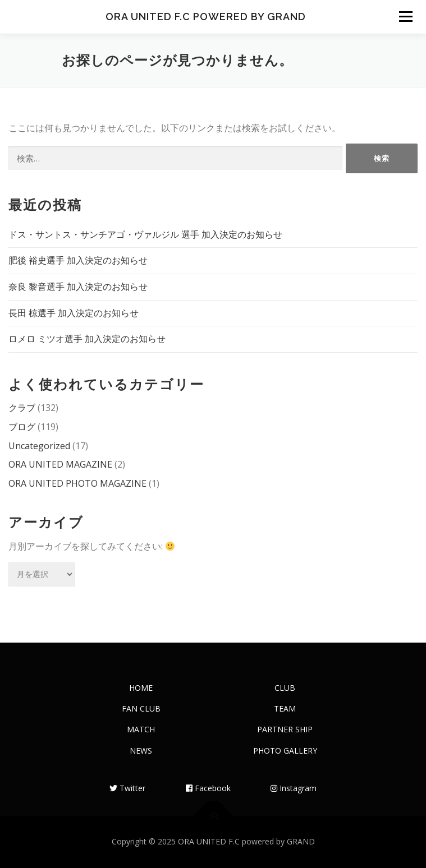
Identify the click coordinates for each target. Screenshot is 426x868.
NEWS (141, 751)
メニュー (406, 17)
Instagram (294, 788)
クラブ (22, 408)
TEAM (285, 708)
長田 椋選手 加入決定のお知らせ (74, 313)
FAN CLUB (141, 708)
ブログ (22, 427)
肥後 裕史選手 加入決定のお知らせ (78, 260)
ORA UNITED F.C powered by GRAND (206, 17)
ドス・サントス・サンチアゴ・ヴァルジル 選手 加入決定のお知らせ (145, 234)
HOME (141, 688)
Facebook (208, 788)
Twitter (127, 788)
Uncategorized (39, 446)
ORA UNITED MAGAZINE (60, 464)
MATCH (141, 729)
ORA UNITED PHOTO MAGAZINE (77, 483)
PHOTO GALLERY (285, 751)
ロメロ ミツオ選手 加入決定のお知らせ (87, 339)
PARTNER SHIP (285, 729)
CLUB (285, 688)
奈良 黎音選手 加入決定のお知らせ (78, 287)
